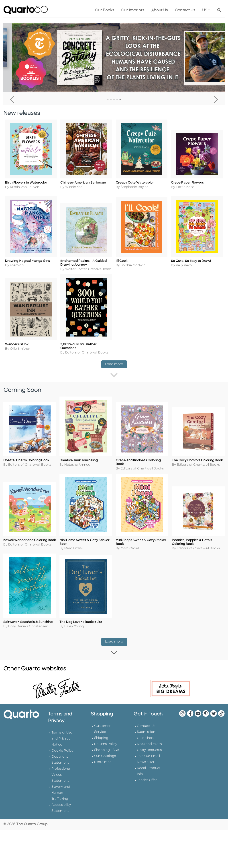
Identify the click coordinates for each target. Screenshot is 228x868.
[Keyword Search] (219, 10)
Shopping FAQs (107, 751)
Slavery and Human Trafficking (61, 794)
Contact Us (185, 10)
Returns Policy (106, 745)
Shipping (101, 739)
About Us (159, 10)
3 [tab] (114, 100)
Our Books (105, 10)
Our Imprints (133, 10)
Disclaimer (103, 763)
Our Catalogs (105, 757)
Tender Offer (147, 781)
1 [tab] (108, 100)
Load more (116, 364)
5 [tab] (120, 100)
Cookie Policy (62, 752)
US (205, 10)
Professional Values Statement (61, 776)
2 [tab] (111, 100)
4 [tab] (117, 100)
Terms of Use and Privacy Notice (62, 740)
